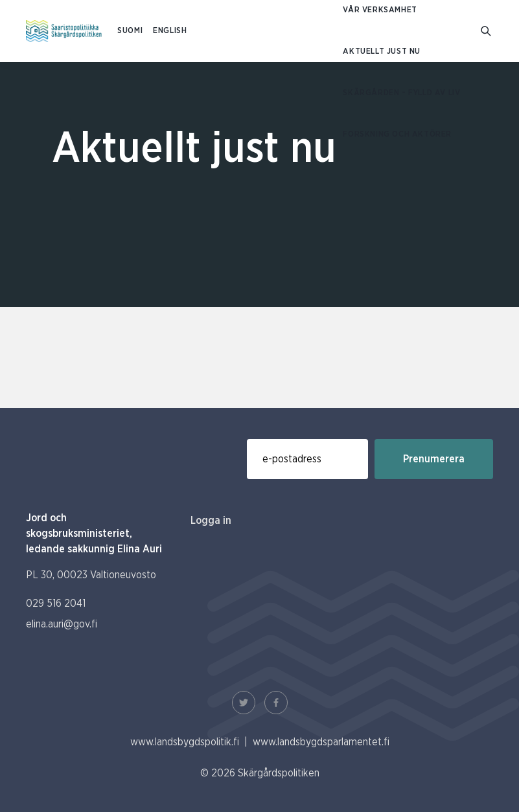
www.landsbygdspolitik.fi (185, 742)
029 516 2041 (56, 603)
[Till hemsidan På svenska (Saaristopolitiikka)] (64, 31)
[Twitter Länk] (244, 703)
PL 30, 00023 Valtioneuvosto (91, 575)
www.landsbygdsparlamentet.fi (321, 742)
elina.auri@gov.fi (62, 624)
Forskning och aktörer (397, 134)
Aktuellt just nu (382, 51)
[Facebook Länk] (276, 703)
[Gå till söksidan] (487, 31)
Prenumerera (434, 459)
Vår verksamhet (380, 10)
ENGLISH (170, 31)
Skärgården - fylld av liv (401, 93)
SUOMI (130, 31)
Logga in (211, 521)
